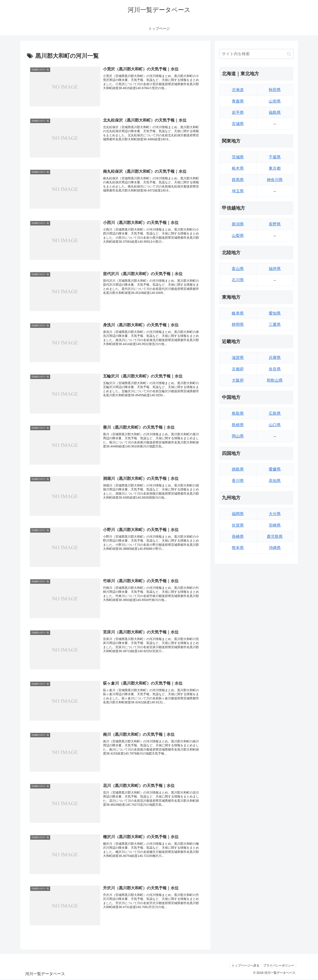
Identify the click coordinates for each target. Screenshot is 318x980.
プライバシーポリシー (278, 966)
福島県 (275, 113)
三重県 (275, 325)
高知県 (275, 481)
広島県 (275, 413)
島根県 (238, 425)
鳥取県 (238, 413)
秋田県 (275, 90)
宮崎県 (275, 525)
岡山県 (238, 436)
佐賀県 (238, 525)
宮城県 (238, 124)
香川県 (238, 481)
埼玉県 (238, 191)
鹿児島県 (275, 537)
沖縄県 (275, 548)
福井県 (275, 269)
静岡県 (238, 325)
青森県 (238, 101)
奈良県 (275, 369)
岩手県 (238, 113)
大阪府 (238, 380)
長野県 (275, 224)
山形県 (275, 101)
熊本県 (238, 548)
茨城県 (238, 157)
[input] (256, 54)
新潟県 (238, 224)
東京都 (275, 168)
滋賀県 (238, 358)
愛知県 (275, 313)
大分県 (275, 514)
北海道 (238, 90)
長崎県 (238, 537)
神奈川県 (275, 180)
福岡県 (238, 514)
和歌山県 (275, 380)
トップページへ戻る (244, 966)
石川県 (238, 280)
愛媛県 (275, 469)
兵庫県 (275, 358)
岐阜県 (238, 313)
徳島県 (238, 469)
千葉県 (275, 157)
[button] (289, 54)
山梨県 (238, 236)
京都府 (238, 369)
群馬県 (238, 180)
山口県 (275, 425)
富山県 (238, 269)
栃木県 (238, 168)
